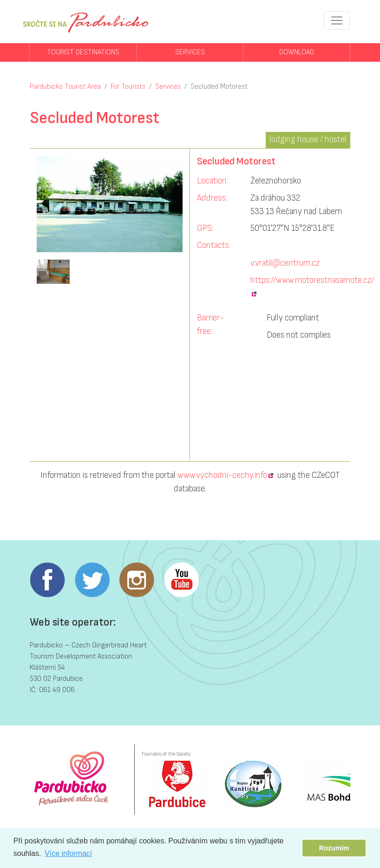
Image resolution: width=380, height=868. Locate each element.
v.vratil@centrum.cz (285, 263)
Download (297, 52)
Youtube (181, 580)
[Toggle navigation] (337, 20)
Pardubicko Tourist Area (65, 87)
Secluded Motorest (219, 87)
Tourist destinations (83, 52)
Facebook (47, 580)
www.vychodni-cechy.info (222, 475)
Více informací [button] (68, 853)
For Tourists (128, 87)
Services (190, 52)
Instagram (137, 580)
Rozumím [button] (334, 848)
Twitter (92, 580)
